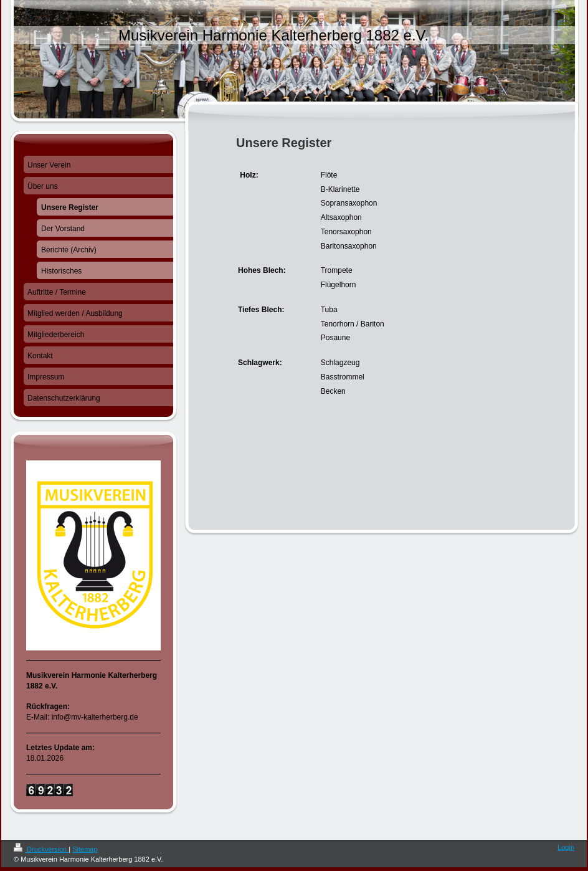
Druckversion (41, 849)
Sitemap (85, 849)
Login (566, 847)
